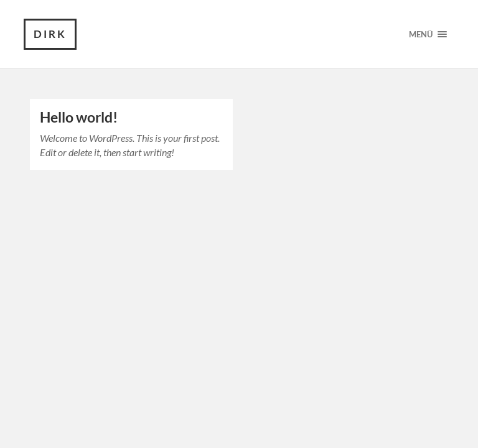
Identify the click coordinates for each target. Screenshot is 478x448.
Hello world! (79, 117)
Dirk (50, 34)
